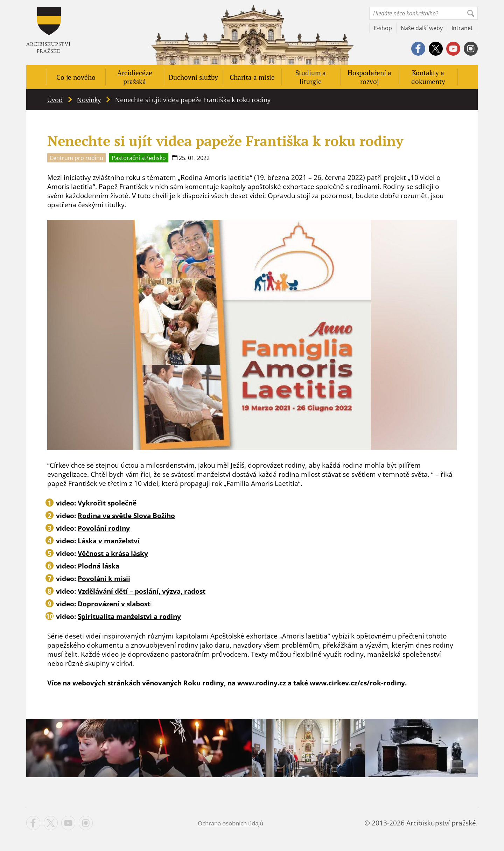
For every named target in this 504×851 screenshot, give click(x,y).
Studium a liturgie (311, 77)
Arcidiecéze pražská (135, 77)
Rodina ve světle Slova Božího (126, 516)
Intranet (462, 28)
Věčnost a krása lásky (113, 553)
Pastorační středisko (139, 158)
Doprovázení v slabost (114, 604)
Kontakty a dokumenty (428, 77)
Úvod (55, 100)
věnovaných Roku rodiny (183, 683)
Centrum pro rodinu (76, 158)
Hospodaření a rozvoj (369, 77)
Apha (48, 30)
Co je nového (76, 77)
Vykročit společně (107, 503)
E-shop (383, 28)
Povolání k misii (104, 579)
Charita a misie (252, 77)
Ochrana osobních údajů (230, 823)
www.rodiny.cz (262, 683)
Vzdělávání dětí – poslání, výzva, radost (142, 591)
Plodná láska (99, 566)
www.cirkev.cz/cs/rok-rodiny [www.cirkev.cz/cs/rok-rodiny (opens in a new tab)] (357, 683)
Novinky (89, 100)
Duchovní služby (193, 77)
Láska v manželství (109, 541)
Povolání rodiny (104, 528)
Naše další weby (422, 28)
